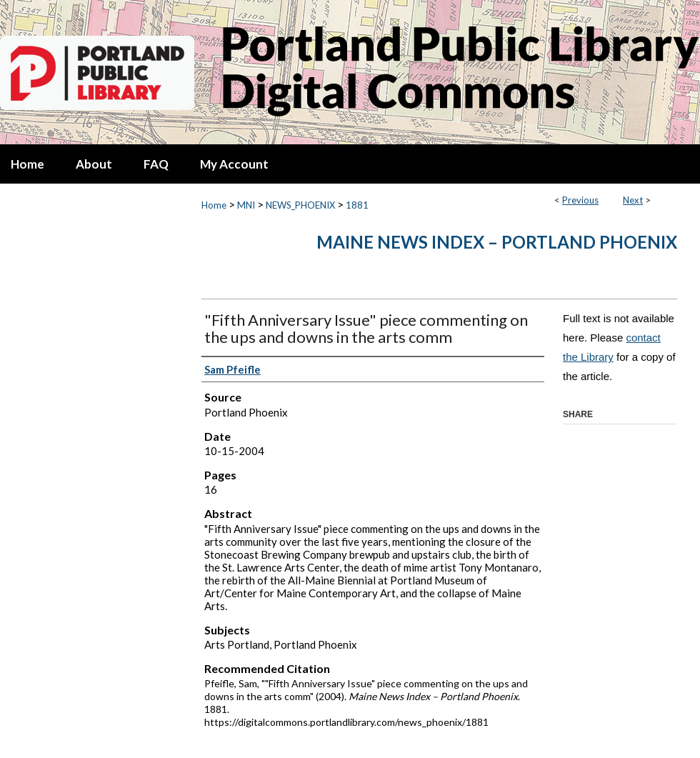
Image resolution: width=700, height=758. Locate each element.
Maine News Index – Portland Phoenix (497, 242)
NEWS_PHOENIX (300, 205)
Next (633, 200)
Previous (580, 200)
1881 (357, 205)
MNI (246, 205)
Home (214, 205)
